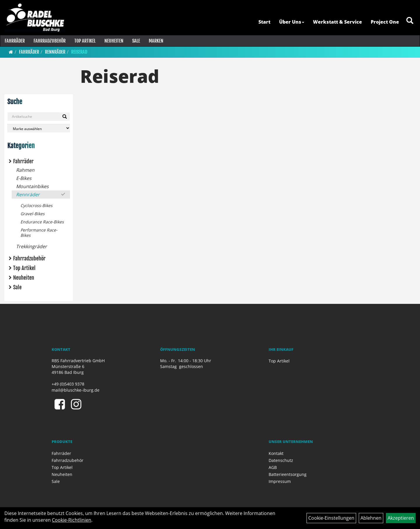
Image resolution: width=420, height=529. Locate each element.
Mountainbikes (32, 186)
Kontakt (276, 453)
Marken (156, 41)
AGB (273, 467)
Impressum (280, 481)
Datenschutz (281, 460)
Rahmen (25, 170)
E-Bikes (24, 178)
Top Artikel (85, 41)
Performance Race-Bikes (39, 233)
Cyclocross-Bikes (36, 205)
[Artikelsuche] (409, 22)
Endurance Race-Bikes (42, 222)
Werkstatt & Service (337, 22)
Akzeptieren (401, 518)
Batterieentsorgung (288, 474)
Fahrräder (14, 41)
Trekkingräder (32, 246)
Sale (136, 41)
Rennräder (55, 52)
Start (264, 22)
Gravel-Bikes (33, 214)
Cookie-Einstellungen (331, 518)
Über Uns (291, 22)
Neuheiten (114, 41)
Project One (384, 22)
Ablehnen (371, 518)
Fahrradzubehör (49, 41)
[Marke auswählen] (39, 128)
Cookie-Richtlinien (72, 520)
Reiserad (79, 52)
